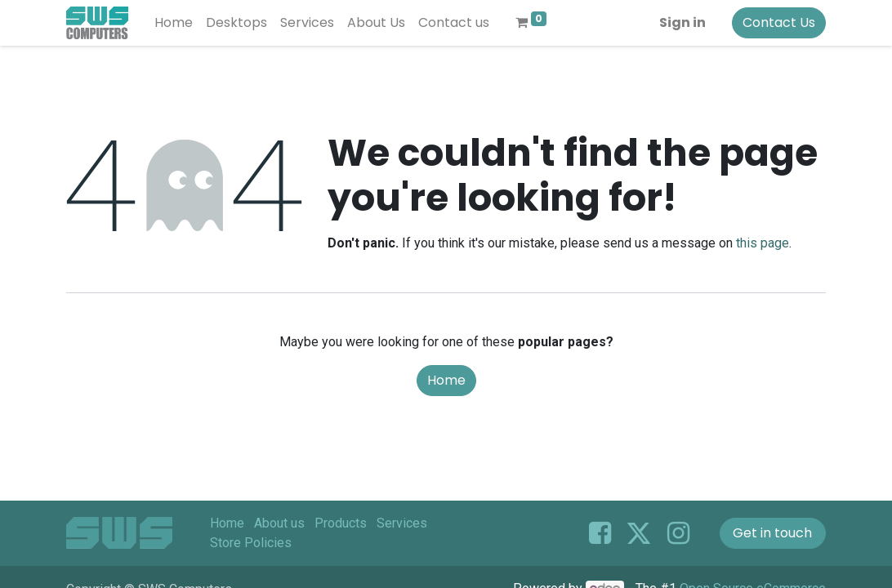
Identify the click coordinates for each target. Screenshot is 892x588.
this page (763, 243)
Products (341, 523)
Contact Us (779, 22)
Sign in (682, 22)
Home (446, 380)
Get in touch (772, 533)
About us (279, 523)
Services (402, 523)
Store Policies (251, 543)
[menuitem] (174, 23)
